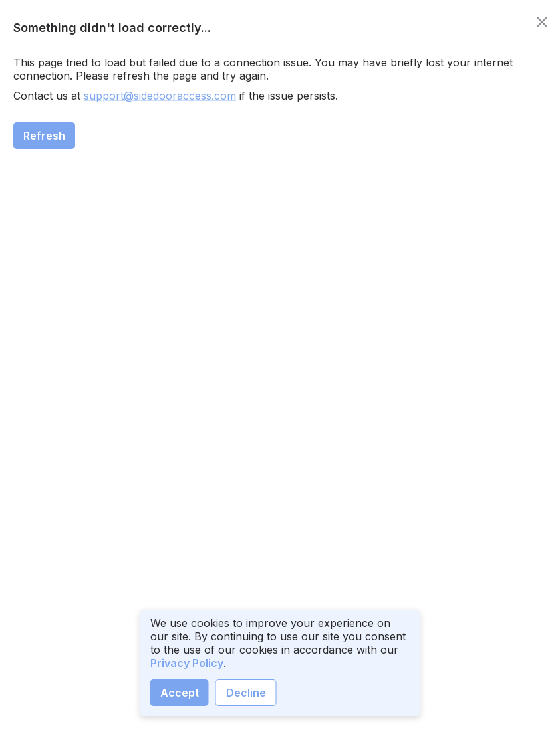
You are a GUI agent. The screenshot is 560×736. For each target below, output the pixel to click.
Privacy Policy (187, 663)
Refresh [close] (44, 136)
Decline (246, 693)
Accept (180, 693)
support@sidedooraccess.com (160, 96)
